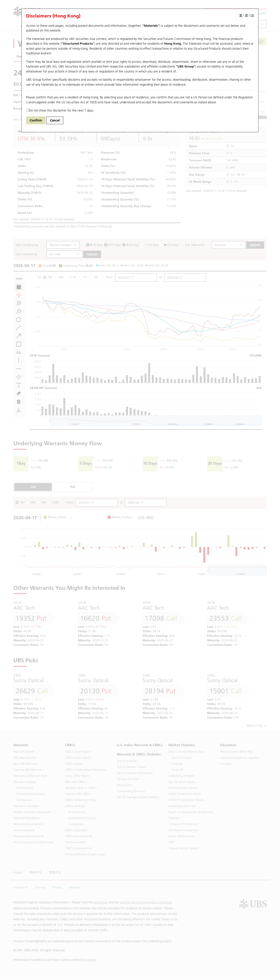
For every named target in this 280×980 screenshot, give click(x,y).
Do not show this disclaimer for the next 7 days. (60, 110)
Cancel (55, 120)
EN (252, 15)
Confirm (36, 120)
